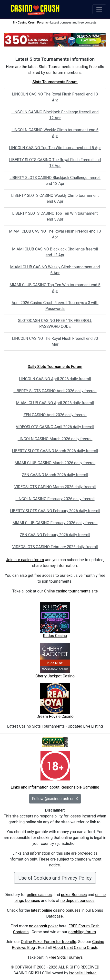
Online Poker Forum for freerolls (49, 942)
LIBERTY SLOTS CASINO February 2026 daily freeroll (55, 511)
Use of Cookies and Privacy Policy (55, 878)
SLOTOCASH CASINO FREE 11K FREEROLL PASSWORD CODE (55, 324)
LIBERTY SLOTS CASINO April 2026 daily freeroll (55, 391)
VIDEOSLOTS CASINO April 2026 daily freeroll (55, 427)
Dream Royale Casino (55, 716)
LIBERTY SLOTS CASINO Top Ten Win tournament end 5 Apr (55, 216)
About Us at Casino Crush (75, 948)
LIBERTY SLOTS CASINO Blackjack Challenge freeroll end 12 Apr (55, 181)
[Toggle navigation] (99, 9)
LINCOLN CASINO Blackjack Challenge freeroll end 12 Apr (55, 115)
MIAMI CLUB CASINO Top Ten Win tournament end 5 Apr (55, 288)
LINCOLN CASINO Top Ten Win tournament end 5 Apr (55, 148)
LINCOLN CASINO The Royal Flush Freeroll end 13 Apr (55, 97)
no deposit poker (44, 926)
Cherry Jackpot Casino (55, 676)
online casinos (39, 895)
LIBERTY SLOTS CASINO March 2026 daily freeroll (55, 451)
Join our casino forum (25, 560)
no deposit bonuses (78, 901)
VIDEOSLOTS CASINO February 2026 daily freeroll (55, 547)
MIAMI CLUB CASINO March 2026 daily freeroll (55, 463)
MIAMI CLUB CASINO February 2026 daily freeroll (55, 523)
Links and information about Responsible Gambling (55, 787)
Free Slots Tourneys (66, 957)
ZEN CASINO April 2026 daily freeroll (55, 415)
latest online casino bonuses (56, 910)
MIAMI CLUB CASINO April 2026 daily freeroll (55, 403)
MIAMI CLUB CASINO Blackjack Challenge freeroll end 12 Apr (55, 252)
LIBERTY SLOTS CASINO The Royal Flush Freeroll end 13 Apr (55, 163)
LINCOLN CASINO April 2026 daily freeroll (55, 379)
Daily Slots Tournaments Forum (55, 367)
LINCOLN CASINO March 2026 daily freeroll (55, 439)
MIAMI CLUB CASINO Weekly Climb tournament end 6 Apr (55, 270)
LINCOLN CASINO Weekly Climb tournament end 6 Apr (55, 133)
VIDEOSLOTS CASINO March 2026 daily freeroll (55, 487)
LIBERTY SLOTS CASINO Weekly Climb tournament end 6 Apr (55, 198)
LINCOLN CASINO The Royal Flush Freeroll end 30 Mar (55, 341)
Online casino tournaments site (71, 591)
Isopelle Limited (83, 973)
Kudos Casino (55, 636)
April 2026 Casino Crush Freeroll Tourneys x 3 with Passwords (55, 306)
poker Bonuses (74, 895)
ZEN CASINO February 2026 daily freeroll (55, 535)
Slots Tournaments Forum (55, 82)
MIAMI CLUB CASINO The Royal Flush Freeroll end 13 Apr (55, 234)
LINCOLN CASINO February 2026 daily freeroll (55, 499)
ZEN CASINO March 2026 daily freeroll (55, 475)
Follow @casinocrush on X (55, 799)
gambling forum (82, 932)
